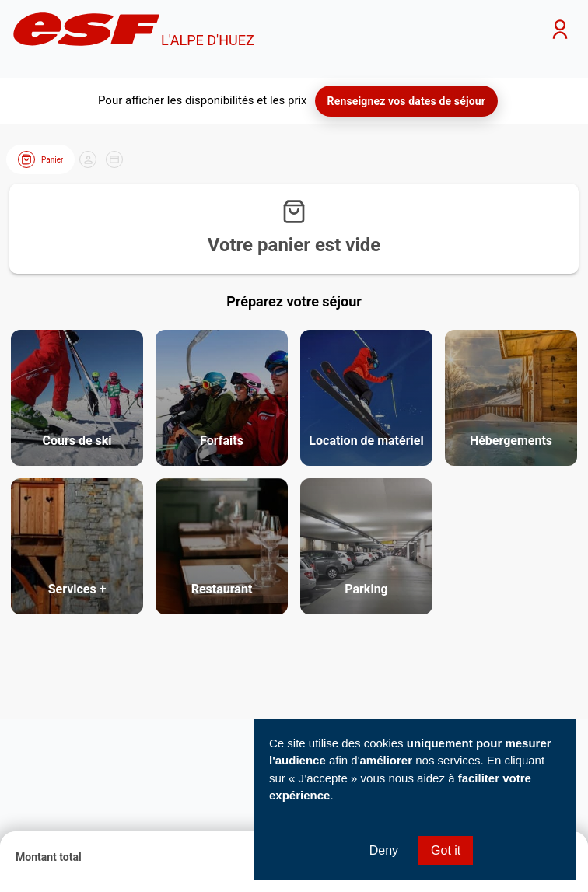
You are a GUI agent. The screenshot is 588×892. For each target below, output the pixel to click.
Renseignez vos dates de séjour (406, 101)
